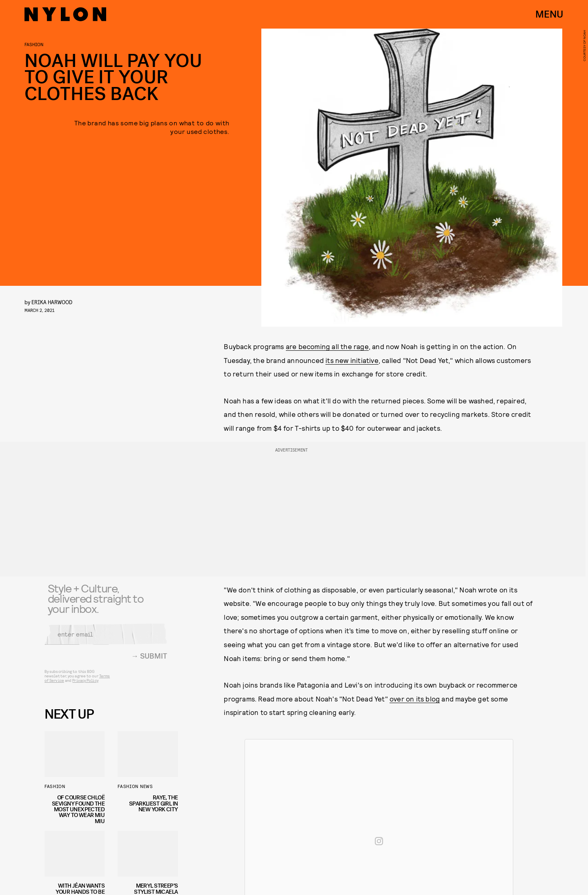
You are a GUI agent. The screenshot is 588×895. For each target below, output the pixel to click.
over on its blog (415, 699)
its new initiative (352, 360)
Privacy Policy (85, 685)
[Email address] (106, 639)
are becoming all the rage (327, 346)
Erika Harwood (52, 302)
